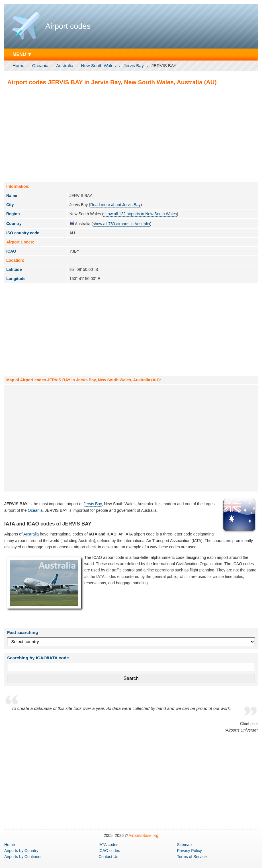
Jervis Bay (134, 66)
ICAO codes (109, 851)
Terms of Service (192, 857)
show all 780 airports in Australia (121, 224)
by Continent (23, 857)
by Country (21, 851)
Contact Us (108, 857)
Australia (65, 66)
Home (18, 66)
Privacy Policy (190, 851)
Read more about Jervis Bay (115, 205)
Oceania (40, 66)
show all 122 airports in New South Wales (140, 214)
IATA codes (109, 845)
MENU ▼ (22, 54)
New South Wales (99, 66)
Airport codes (68, 26)
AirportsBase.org (144, 835)
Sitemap (184, 845)
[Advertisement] (131, 134)
